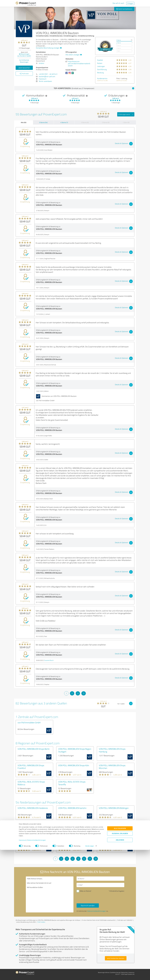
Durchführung (102, 69)
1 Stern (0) (126, 122)
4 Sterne (119, 43)
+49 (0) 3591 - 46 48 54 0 (48, 74)
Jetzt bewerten (24, 68)
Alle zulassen (120, 958)
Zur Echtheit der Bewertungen (24, 61)
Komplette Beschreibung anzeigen (48, 48)
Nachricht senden (88, 905)
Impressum (23, 970)
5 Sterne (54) (43, 122)
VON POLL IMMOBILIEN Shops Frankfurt (31, 767)
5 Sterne (119, 40)
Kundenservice (102, 78)
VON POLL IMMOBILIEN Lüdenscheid (115, 824)
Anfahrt (41, 63)
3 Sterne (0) (85, 122)
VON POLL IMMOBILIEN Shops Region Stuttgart (75, 750)
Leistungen (101, 66)
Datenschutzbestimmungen (37, 970)
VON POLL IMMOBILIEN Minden (72, 841)
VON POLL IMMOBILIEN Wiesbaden (114, 841)
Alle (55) (24, 122)
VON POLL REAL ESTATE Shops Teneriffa (72, 783)
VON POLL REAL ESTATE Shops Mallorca (31, 783)
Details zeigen (90, 976)
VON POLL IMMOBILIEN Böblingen (114, 808)
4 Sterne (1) (64, 122)
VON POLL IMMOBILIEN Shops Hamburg (112, 750)
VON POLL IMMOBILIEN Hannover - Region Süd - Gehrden (33, 842)
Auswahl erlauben (120, 964)
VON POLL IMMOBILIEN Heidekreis (33, 808)
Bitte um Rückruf (86, 891)
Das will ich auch (118, 3)
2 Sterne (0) (106, 122)
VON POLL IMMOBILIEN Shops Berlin (34, 749)
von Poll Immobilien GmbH (29, 722)
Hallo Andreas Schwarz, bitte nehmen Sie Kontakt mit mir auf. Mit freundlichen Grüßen (50, 894)
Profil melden (41, 922)
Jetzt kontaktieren (124, 9)
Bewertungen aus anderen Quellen (24, 55)
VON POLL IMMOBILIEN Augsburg (73, 824)
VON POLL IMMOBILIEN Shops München (112, 767)
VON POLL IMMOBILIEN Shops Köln (74, 765)
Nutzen (100, 63)
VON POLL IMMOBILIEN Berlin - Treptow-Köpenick (31, 826)
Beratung (100, 73)
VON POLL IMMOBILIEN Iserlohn (72, 808)
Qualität (100, 60)
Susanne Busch (49, 660)
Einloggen (130, 3)
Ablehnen (120, 970)
